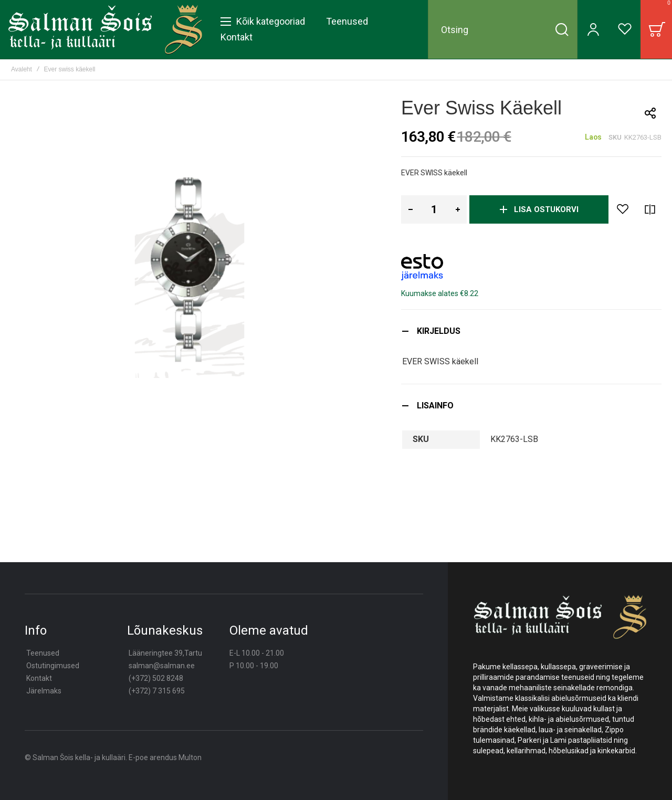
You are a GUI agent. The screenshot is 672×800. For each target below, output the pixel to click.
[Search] (562, 29)
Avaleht (22, 69)
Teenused (43, 653)
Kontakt (39, 678)
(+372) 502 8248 (156, 678)
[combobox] (503, 29)
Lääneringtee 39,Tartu (165, 653)
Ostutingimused (53, 666)
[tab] (531, 331)
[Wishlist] (625, 29)
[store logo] (105, 29)
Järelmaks (44, 691)
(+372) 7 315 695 (157, 691)
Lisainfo (435, 406)
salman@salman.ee (162, 666)
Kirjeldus (439, 331)
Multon (190, 757)
